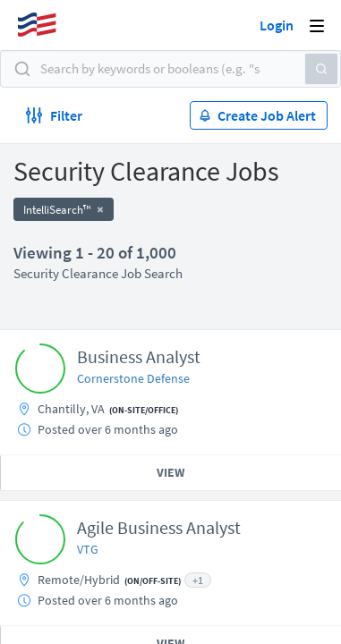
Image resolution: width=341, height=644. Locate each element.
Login (277, 25)
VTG (88, 549)
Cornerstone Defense (133, 378)
